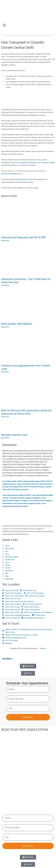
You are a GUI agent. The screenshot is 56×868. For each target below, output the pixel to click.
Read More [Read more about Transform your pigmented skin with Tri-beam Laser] (5, 372)
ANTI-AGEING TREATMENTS (17, 324)
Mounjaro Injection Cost (14, 435)
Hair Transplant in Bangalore (26, 162)
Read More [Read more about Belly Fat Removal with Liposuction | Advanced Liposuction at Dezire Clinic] (5, 417)
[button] (4, 25)
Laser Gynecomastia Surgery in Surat (27, 503)
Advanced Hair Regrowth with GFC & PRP (23, 237)
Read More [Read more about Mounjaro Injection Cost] (5, 438)
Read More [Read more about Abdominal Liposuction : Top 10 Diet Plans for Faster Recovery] (5, 285)
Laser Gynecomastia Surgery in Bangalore (25, 498)
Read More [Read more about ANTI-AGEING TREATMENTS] (5, 327)
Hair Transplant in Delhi (46, 162)
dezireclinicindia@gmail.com (12, 174)
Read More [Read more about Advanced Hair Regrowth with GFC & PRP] (5, 240)
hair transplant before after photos (25, 179)
